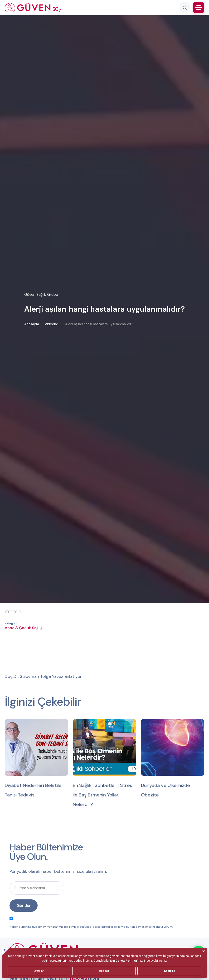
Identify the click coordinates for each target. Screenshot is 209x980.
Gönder (24, 905)
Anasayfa (32, 324)
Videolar (51, 324)
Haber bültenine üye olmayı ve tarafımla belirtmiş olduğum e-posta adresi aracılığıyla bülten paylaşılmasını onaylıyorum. (91, 923)
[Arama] (185, 8)
